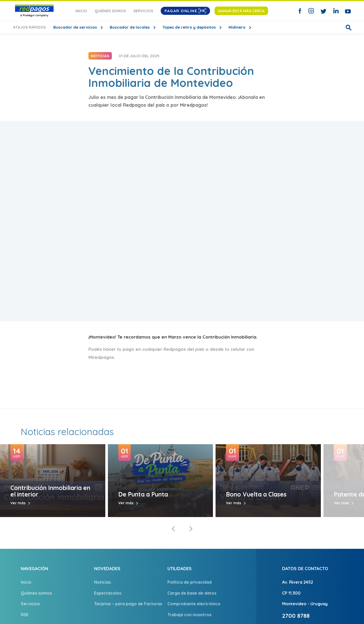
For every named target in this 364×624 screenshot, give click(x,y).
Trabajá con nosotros (189, 615)
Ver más (18, 503)
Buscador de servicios (76, 27)
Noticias (102, 582)
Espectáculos (108, 593)
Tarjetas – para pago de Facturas (128, 604)
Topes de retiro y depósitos (190, 27)
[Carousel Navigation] (182, 529)
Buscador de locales (130, 27)
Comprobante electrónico (194, 604)
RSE (25, 615)
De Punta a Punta (143, 494)
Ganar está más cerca (241, 11)
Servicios (143, 11)
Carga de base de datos (192, 593)
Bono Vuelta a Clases (256, 494)
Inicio (81, 11)
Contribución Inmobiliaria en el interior (50, 491)
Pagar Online (185, 11)
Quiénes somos (110, 11)
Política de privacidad (190, 582)
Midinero (238, 27)
